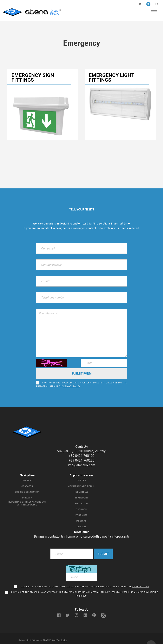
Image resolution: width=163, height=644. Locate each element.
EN (148, 4)
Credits (64, 633)
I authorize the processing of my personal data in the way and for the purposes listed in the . (81, 378)
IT (140, 4)
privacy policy (72, 380)
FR (157, 4)
